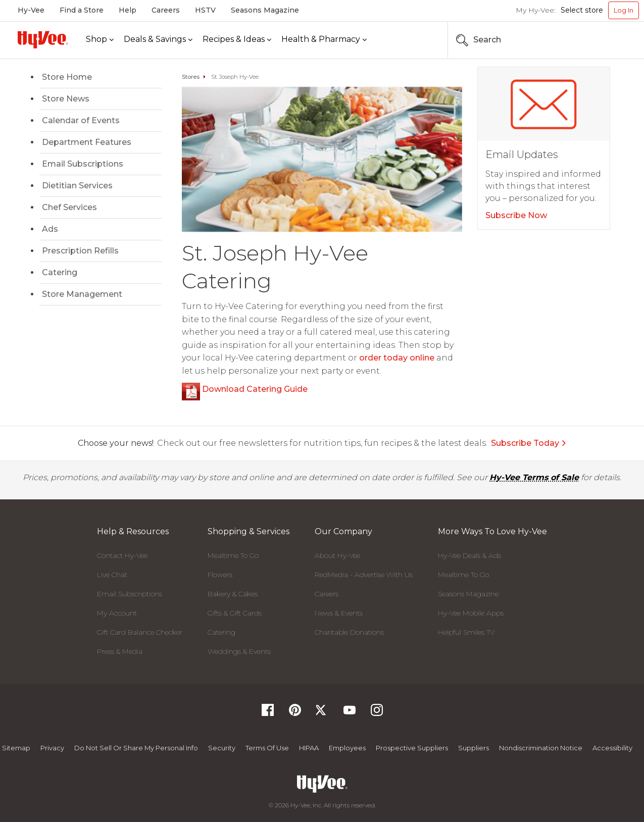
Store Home (67, 77)
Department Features (87, 142)
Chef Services (69, 207)
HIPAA (309, 748)
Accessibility (612, 748)
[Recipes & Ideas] (237, 40)
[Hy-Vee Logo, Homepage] (43, 40)
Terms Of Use (267, 748)
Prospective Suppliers (412, 748)
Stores (191, 77)
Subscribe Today (529, 443)
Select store (582, 10)
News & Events (339, 613)
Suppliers (474, 748)
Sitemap (16, 748)
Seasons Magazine (265, 10)
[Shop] (100, 40)
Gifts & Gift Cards (235, 613)
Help (128, 10)
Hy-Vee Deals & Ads (469, 555)
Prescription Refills (80, 251)
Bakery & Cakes (233, 594)
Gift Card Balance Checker (140, 632)
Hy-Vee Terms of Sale (534, 477)
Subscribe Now (516, 215)
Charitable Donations (349, 632)
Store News (66, 99)
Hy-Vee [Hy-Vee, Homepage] (31, 10)
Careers (166, 10)
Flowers (220, 575)
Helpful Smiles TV (466, 632)
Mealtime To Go (233, 555)
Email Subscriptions (83, 164)
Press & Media (120, 651)
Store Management (82, 294)
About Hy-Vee (337, 555)
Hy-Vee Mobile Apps (471, 613)
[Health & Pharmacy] (324, 40)
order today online (397, 358)
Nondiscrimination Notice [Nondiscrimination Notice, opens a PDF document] (541, 748)
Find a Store (82, 10)
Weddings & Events (239, 651)
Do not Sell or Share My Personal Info (136, 748)
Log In (624, 10)
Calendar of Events (81, 120)
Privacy (52, 748)
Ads (50, 229)
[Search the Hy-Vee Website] (609, 40)
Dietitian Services (77, 186)
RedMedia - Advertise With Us (364, 575)
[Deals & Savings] (158, 40)
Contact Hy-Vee (122, 555)
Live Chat (112, 575)
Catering (60, 272)
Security (222, 748)
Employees (347, 748)
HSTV (205, 10)
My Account (117, 613)
